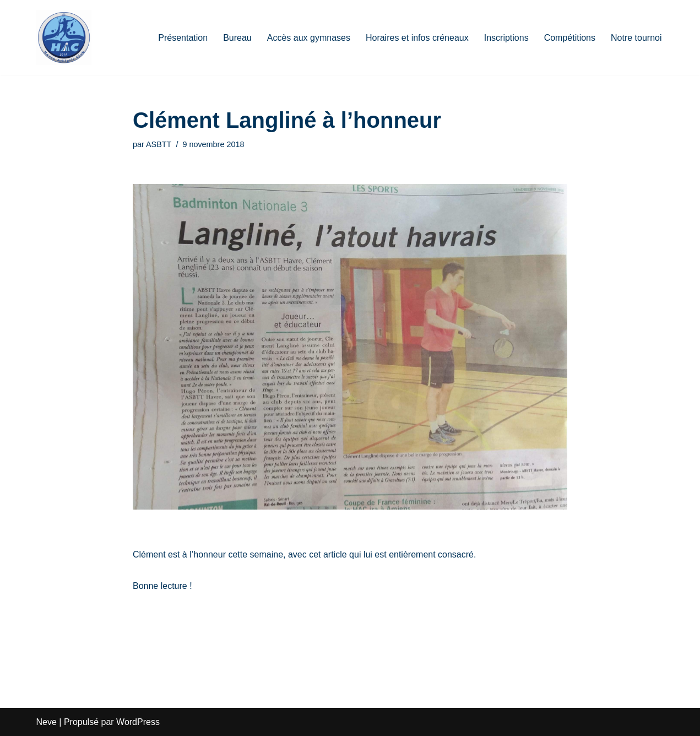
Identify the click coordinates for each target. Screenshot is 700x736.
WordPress (138, 722)
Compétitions (570, 38)
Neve (47, 722)
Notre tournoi (636, 38)
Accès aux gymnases (309, 38)
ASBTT (159, 144)
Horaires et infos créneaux (417, 38)
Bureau (237, 38)
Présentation (183, 38)
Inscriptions (506, 38)
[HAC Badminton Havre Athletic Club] (64, 37)
